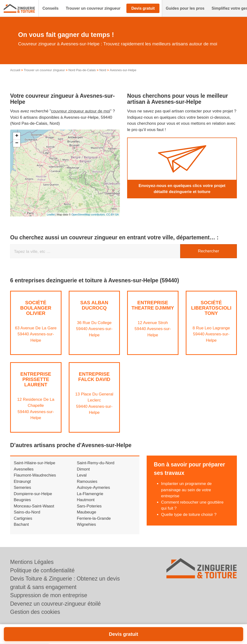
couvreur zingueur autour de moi (81, 111)
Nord (103, 70)
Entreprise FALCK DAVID (94, 377)
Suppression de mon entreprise (49, 595)
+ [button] (17, 136)
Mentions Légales (32, 562)
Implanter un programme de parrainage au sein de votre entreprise (186, 490)
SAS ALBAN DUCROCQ (94, 305)
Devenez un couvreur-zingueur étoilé (55, 604)
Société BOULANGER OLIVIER (36, 308)
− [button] (17, 143)
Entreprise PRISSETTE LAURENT (36, 379)
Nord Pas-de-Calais (82, 70)
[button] (51, 8)
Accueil (15, 70)
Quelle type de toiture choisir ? (189, 515)
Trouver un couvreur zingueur (44, 70)
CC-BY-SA (112, 215)
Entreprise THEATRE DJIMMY (153, 305)
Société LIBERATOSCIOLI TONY (211, 308)
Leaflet (51, 215)
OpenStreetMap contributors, (89, 215)
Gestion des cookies (35, 612)
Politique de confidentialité (42, 570)
